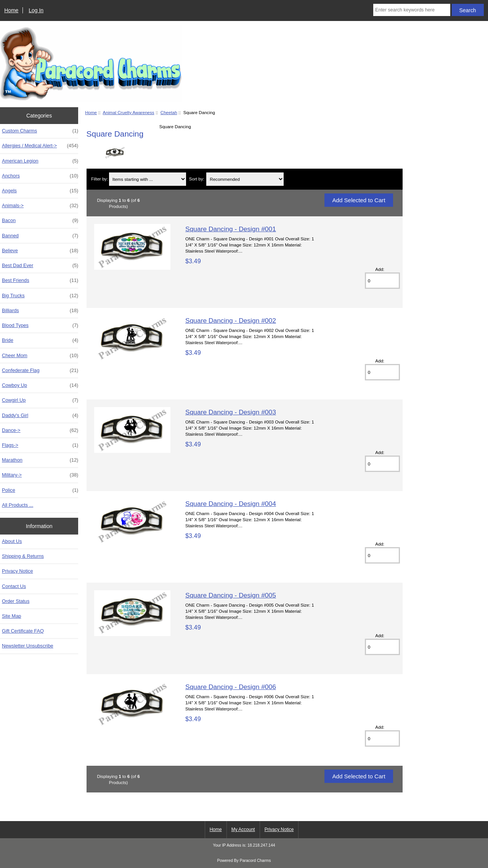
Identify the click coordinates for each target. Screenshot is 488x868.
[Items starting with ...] (148, 179)
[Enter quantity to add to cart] (382, 281)
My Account (243, 829)
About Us (12, 541)
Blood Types (40, 325)
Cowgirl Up (40, 400)
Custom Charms (40, 131)
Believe (40, 251)
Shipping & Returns (23, 556)
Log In (36, 10)
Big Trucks (40, 296)
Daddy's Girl (40, 415)
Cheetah (169, 112)
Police (40, 490)
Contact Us (14, 586)
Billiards (40, 311)
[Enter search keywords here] (412, 10)
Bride (40, 340)
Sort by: (197, 179)
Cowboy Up (40, 385)
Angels (40, 191)
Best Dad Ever (40, 266)
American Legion (40, 161)
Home (11, 10)
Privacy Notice (17, 571)
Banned (40, 236)
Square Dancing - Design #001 (231, 229)
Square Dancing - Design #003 (231, 412)
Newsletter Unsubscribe (28, 646)
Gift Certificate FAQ (23, 631)
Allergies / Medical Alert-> (40, 146)
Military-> (40, 475)
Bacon (40, 221)
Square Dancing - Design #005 (231, 595)
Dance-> (40, 430)
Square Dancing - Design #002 (231, 320)
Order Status (16, 601)
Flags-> (40, 445)
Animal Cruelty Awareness (129, 112)
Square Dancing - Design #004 (231, 504)
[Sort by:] (245, 179)
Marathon (40, 460)
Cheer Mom (40, 356)
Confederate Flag (40, 370)
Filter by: (100, 179)
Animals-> (40, 206)
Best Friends (40, 280)
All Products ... (18, 505)
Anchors (40, 176)
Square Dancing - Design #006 (231, 687)
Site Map (11, 616)
